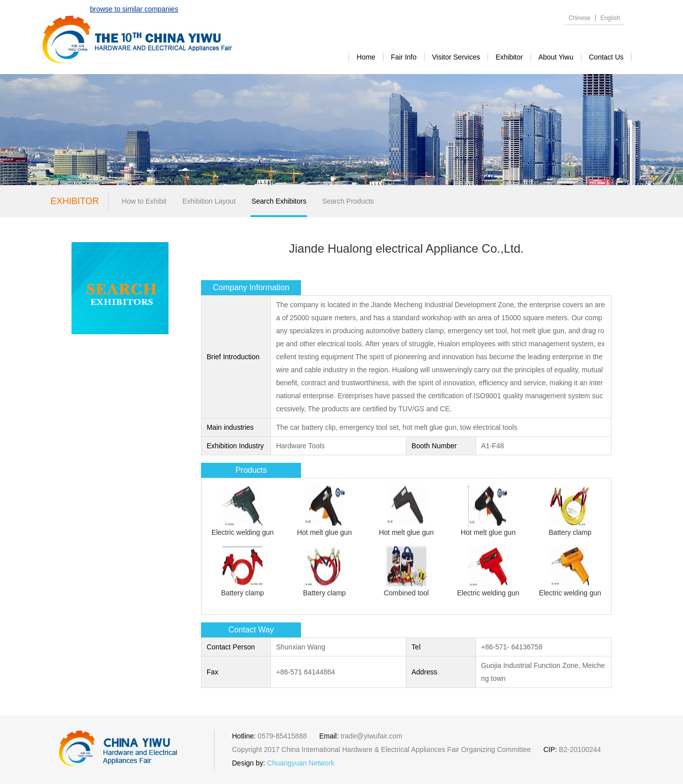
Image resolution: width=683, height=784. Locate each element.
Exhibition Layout (209, 201)
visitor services (456, 57)
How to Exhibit (144, 201)
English (610, 18)
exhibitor (509, 57)
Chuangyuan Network (301, 763)
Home (366, 57)
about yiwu (556, 57)
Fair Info (404, 57)
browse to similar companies (134, 9)
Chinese (579, 18)
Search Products (348, 201)
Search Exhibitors (279, 201)
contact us (606, 57)
